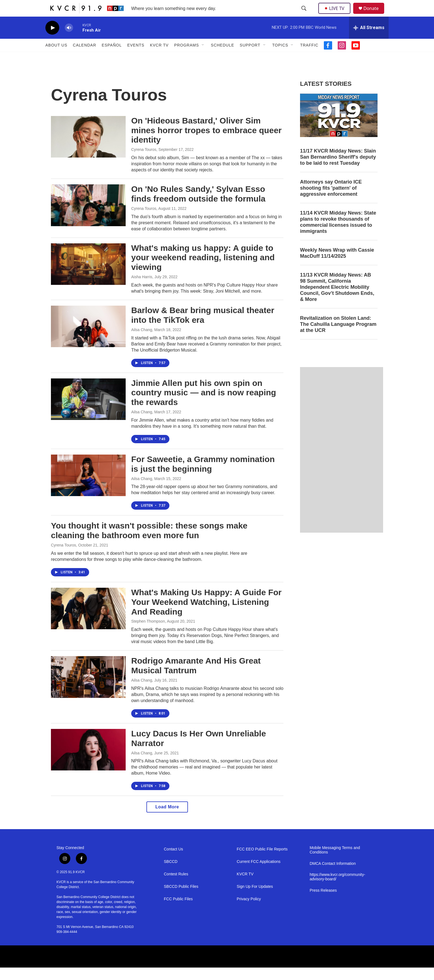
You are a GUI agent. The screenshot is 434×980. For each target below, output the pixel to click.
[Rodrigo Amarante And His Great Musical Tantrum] (88, 689)
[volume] (69, 40)
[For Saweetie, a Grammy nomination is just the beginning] (88, 488)
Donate (374, 15)
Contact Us (173, 862)
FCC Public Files (178, 911)
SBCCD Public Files (181, 899)
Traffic (309, 58)
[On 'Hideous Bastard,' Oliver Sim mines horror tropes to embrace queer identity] (88, 149)
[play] (52, 40)
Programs (187, 58)
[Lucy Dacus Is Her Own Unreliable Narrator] (88, 762)
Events (136, 58)
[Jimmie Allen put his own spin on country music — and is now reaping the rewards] (88, 412)
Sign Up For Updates (255, 899)
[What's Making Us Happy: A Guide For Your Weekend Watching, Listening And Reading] (88, 621)
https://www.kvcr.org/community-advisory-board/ (338, 889)
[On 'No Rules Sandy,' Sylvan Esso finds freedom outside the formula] (88, 218)
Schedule (223, 58)
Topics (280, 58)
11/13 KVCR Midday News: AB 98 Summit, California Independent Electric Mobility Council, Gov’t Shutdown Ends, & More (337, 300)
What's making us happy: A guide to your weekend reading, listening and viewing (203, 270)
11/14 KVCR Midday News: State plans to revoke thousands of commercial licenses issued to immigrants (338, 234)
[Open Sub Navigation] (203, 58)
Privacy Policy (249, 911)
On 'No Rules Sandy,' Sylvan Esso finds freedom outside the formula (198, 206)
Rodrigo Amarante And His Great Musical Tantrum (196, 678)
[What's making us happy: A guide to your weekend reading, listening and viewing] (88, 277)
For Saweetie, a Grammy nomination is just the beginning (203, 476)
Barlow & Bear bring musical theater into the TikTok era (203, 327)
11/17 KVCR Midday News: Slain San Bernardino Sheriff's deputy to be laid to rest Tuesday (338, 169)
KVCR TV (159, 58)
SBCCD (171, 874)
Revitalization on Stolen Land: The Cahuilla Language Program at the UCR (338, 337)
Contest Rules (176, 887)
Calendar (84, 58)
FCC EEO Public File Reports (262, 862)
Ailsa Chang (142, 342)
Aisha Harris (142, 289)
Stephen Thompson (148, 634)
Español (112, 58)
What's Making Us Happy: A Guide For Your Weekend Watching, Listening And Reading (206, 614)
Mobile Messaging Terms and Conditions (335, 862)
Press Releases (323, 903)
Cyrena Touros (144, 162)
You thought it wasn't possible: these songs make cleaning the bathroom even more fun (149, 543)
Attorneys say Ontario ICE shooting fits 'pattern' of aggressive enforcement (331, 200)
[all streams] (369, 40)
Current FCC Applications (259, 874)
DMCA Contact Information (333, 876)
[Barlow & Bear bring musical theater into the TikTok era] (88, 339)
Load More (167, 819)
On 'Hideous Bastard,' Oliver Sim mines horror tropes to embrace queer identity (206, 143)
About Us (56, 58)
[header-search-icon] (304, 15)
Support (250, 58)
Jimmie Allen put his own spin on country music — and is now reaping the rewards (204, 405)
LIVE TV (336, 14)
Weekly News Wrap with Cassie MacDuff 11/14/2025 (337, 265)
